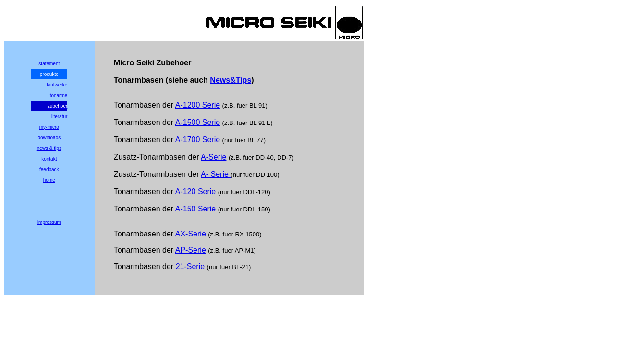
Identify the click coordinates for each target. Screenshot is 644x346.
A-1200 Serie (198, 105)
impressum (49, 222)
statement (49, 64)
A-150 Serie (196, 209)
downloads (49, 138)
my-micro (49, 127)
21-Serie (190, 266)
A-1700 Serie (198, 140)
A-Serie (213, 157)
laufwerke (57, 85)
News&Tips (231, 80)
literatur (59, 117)
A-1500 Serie (198, 122)
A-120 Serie (196, 192)
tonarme (59, 95)
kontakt (49, 159)
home (49, 180)
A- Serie (216, 174)
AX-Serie (191, 234)
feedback (49, 169)
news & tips (49, 148)
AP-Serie (191, 250)
